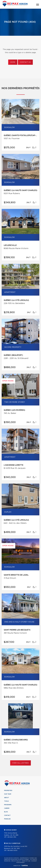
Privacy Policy (16, 861)
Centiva (24, 865)
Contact (7, 815)
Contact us (25, 62)
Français (7, 819)
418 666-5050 (12, 851)
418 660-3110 (12, 837)
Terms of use (26, 861)
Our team (8, 794)
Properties (8, 790)
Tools (6, 801)
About (7, 798)
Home (13, 62)
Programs (8, 805)
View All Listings (20, 763)
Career (7, 808)
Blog (6, 812)
